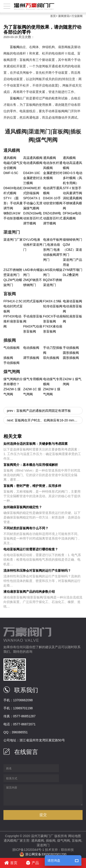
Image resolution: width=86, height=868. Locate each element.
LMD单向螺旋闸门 (33, 272)
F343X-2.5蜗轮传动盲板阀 (53, 304)
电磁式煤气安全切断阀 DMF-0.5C (13, 168)
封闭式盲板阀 (33, 301)
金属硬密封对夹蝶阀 (53, 175)
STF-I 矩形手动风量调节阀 (72, 191)
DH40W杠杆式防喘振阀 (32, 191)
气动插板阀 (11, 348)
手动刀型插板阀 (53, 350)
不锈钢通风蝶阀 (72, 206)
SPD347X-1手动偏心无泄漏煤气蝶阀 (33, 203)
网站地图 (75, 836)
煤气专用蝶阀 (33, 379)
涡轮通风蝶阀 (72, 198)
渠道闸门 (43, 845)
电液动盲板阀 (72, 301)
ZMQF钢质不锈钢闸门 (33, 282)
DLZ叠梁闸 (71, 275)
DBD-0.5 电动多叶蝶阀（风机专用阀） (73, 178)
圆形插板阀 (71, 353)
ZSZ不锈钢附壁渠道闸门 (13, 272)
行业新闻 (77, 16)
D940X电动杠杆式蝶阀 (13, 191)
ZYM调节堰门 (73, 270)
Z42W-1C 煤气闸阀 (32, 392)
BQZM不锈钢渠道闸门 (53, 282)
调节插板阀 (31, 358)
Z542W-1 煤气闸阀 (12, 392)
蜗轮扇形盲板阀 (72, 319)
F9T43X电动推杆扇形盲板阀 (13, 321)
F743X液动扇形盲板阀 (53, 329)
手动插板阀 (71, 348)
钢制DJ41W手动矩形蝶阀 (13, 216)
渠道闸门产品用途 (72, 262)
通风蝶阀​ (50, 158)
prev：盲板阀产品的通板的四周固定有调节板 (39, 411)
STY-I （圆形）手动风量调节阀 (13, 203)
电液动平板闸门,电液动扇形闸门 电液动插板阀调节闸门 (53, 250)
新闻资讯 (64, 16)
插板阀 (8, 358)
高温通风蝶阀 (33, 158)
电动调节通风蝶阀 (53, 191)
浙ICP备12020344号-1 (28, 850)
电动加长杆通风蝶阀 (53, 165)
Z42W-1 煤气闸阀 (72, 382)
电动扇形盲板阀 (72, 309)
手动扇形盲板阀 (33, 319)
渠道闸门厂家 (13, 240)
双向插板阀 (51, 358)
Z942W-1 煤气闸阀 (52, 392)
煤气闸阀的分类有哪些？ (13, 382)
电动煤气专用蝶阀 (53, 382)
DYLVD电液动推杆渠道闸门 (33, 245)
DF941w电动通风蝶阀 (72, 216)
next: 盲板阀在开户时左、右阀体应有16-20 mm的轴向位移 (45, 420)
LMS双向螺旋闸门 (53, 272)
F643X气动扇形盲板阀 (33, 329)
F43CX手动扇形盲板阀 (53, 319)
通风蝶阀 (10, 158)
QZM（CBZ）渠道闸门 (72, 250)
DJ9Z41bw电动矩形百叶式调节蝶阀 (33, 218)
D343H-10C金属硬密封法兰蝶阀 (33, 178)
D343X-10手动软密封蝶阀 (53, 201)
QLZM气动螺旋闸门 (13, 282)
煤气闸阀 (64, 841)
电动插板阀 (31, 348)
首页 (53, 16)
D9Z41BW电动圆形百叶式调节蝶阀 (53, 218)
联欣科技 (67, 850)
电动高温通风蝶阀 (72, 165)
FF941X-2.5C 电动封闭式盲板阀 (13, 306)
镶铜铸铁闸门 (72, 240)
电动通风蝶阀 (33, 163)
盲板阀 (15, 47)
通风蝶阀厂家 (13, 841)
